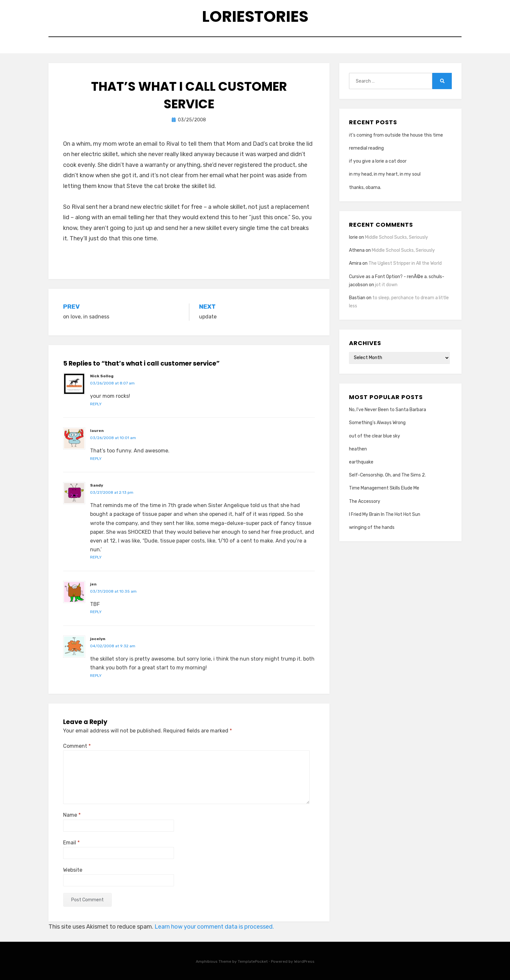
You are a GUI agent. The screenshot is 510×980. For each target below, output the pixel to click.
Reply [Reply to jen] (96, 612)
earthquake (361, 462)
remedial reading (366, 148)
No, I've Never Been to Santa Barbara (388, 410)
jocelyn (98, 639)
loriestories (255, 16)
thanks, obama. (365, 188)
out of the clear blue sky (375, 436)
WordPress (304, 961)
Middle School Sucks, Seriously (396, 237)
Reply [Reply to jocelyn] (96, 676)
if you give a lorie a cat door (378, 161)
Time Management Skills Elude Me (384, 488)
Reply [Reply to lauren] (96, 459)
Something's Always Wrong (377, 423)
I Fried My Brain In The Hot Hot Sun (385, 514)
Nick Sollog (102, 376)
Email (71, 843)
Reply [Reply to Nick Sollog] (96, 404)
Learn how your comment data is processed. (214, 927)
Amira (355, 263)
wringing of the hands (372, 527)
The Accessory (365, 501)
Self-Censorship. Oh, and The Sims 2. (387, 475)
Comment (77, 746)
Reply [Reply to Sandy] (96, 557)
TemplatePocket (253, 961)
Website (73, 870)
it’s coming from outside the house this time (396, 135)
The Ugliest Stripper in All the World (405, 263)
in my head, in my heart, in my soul (385, 174)
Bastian (357, 298)
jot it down (386, 285)
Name (72, 815)
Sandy (97, 485)
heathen (358, 449)
